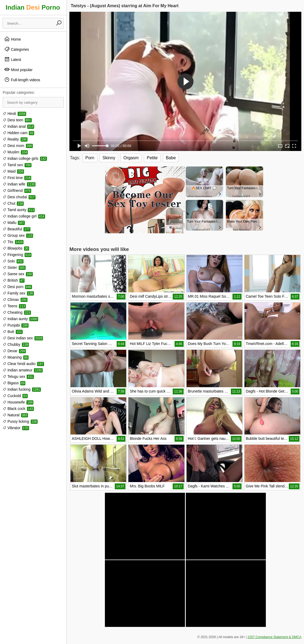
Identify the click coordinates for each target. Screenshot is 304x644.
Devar (14, 351)
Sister (14, 267)
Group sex (18, 235)
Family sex (18, 293)
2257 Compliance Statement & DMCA (275, 637)
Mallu (14, 223)
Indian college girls (25, 158)
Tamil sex (17, 165)
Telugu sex (18, 377)
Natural (15, 415)
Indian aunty (20, 319)
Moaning (16, 357)
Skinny (109, 158)
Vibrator (16, 428)
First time (17, 178)
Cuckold (15, 396)
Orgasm (131, 158)
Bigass (14, 383)
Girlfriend (17, 191)
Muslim (15, 152)
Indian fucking (22, 389)
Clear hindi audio (23, 364)
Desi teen (17, 120)
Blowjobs (16, 248)
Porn (90, 158)
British (14, 280)
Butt (13, 332)
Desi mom (18, 146)
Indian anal (18, 126)
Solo (13, 261)
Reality (15, 139)
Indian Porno (33, 7)
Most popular (18, 69)
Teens (14, 306)
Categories (17, 49)
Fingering (17, 255)
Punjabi (16, 325)
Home (12, 39)
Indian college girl (24, 216)
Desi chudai (19, 197)
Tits (13, 242)
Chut (13, 203)
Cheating (17, 312)
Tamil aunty (19, 210)
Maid (13, 171)
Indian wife (19, 184)
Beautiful (17, 229)
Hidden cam (18, 133)
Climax (15, 300)
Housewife (18, 402)
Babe (171, 158)
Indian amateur (23, 370)
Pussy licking (20, 421)
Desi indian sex (23, 338)
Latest (13, 59)
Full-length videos (22, 80)
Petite (152, 158)
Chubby (16, 344)
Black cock (18, 409)
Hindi (14, 114)
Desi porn (17, 287)
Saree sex (18, 274)
